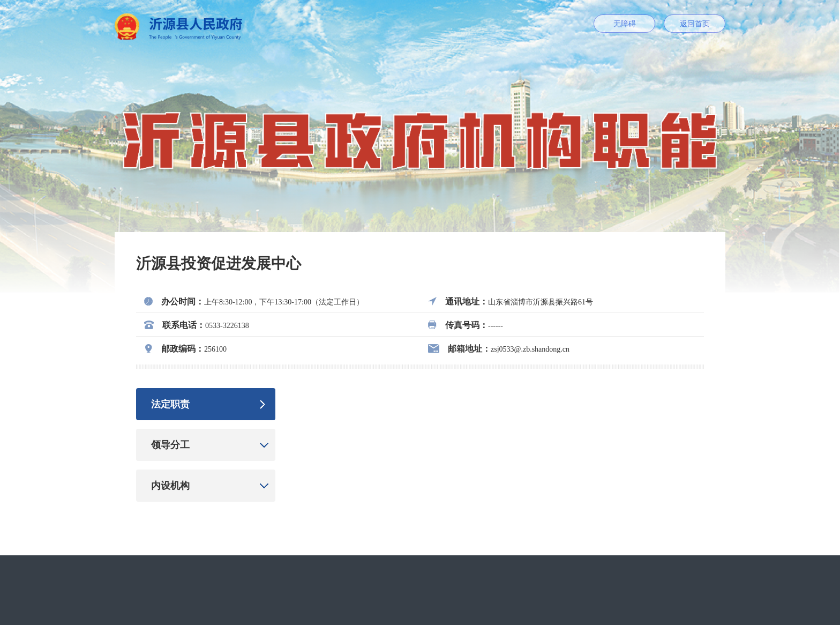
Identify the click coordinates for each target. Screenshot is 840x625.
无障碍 (625, 24)
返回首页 (695, 24)
